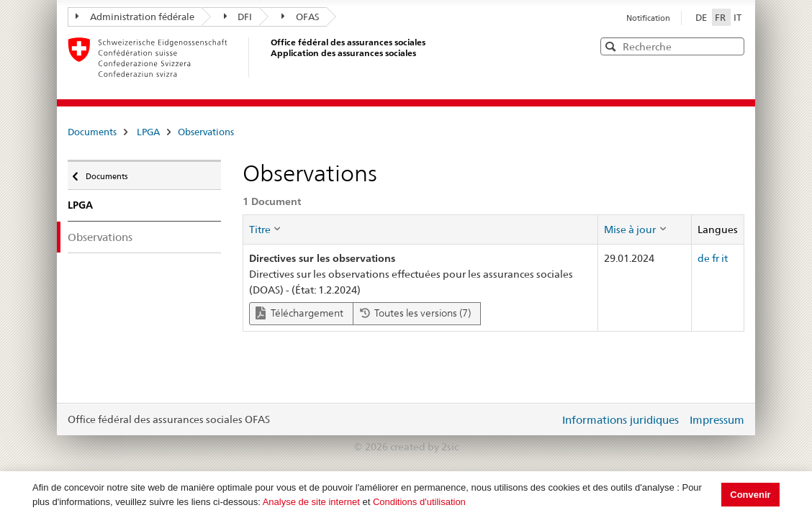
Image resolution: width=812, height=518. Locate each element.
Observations (206, 132)
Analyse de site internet (311, 502)
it (725, 258)
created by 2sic (424, 447)
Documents (92, 132)
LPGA (148, 132)
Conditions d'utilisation (419, 502)
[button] (732, 46)
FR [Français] (721, 17)
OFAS (301, 17)
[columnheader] (420, 230)
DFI (238, 17)
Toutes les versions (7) (415, 313)
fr (716, 258)
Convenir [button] (750, 495)
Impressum (717, 420)
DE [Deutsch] (702, 17)
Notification (648, 18)
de (704, 258)
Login (546, 419)
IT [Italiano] (737, 17)
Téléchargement (299, 313)
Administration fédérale (135, 17)
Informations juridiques (621, 420)
